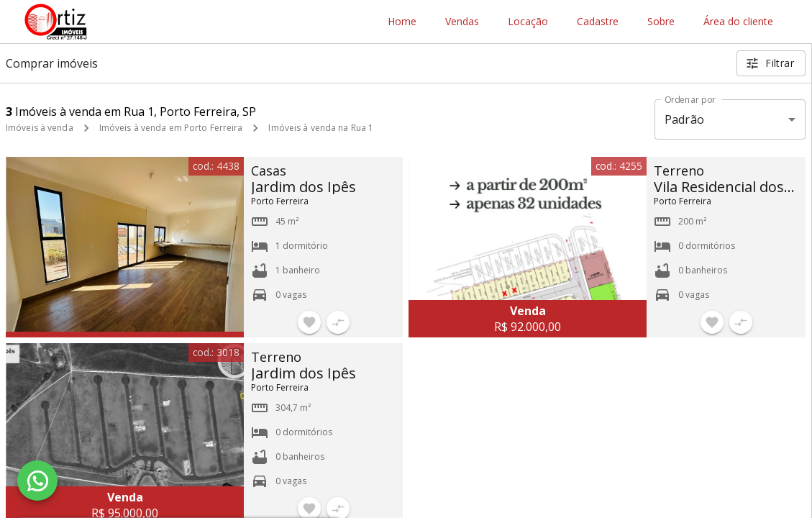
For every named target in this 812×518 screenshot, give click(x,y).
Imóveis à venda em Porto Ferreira (171, 128)
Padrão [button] (684, 119)
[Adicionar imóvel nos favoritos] (309, 322)
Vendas (462, 22)
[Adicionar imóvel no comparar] (338, 322)
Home (402, 22)
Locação (528, 22)
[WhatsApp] (37, 481)
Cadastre (598, 22)
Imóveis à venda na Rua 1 (321, 128)
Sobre (661, 22)
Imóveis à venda (40, 128)
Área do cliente (738, 22)
